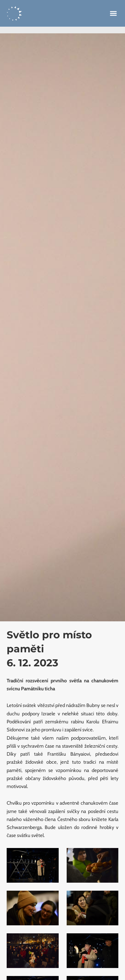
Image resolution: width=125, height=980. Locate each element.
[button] (113, 13)
